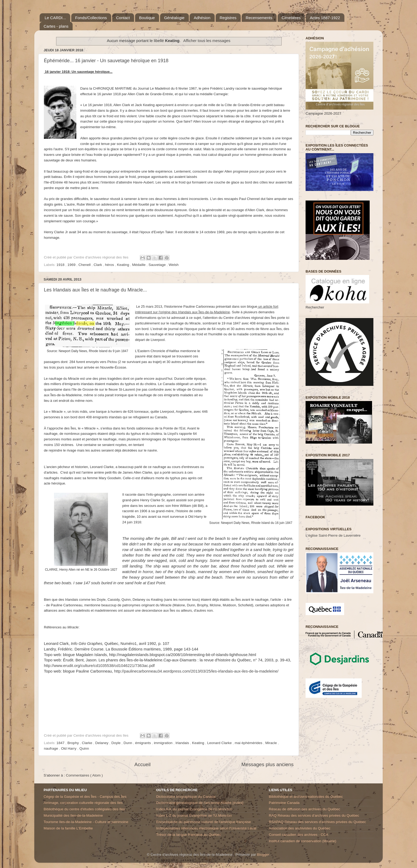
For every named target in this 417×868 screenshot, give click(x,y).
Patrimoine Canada (284, 803)
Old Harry (69, 748)
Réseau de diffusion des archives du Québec (305, 809)
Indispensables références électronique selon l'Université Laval (206, 828)
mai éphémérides (249, 743)
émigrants (143, 743)
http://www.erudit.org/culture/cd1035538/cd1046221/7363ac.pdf (99, 666)
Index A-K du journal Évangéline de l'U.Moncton (194, 809)
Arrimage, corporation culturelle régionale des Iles (83, 803)
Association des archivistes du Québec (300, 828)
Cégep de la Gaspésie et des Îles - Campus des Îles (85, 797)
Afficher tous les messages (207, 41)
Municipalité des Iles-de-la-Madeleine (73, 815)
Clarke (88, 743)
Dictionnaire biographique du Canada (186, 797)
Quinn (84, 748)
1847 (61, 743)
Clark (98, 265)
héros (110, 265)
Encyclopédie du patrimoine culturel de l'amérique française (203, 822)
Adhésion (202, 18)
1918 (61, 265)
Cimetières (291, 18)
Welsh (174, 265)
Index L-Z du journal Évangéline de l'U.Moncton (194, 815)
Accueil (142, 764)
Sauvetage (157, 265)
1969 (72, 265)
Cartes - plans (56, 26)
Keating (124, 265)
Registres (228, 18)
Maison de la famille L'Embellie (68, 828)
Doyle (116, 743)
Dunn (128, 743)
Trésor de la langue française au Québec (189, 835)
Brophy (74, 743)
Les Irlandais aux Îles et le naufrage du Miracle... (95, 290)
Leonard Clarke (220, 743)
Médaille (139, 265)
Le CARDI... (55, 18)
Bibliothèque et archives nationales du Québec (306, 797)
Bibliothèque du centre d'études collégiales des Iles (84, 809)
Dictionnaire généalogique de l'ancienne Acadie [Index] (200, 803)
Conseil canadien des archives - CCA (299, 835)
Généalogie (174, 18)
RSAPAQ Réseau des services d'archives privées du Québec (318, 822)
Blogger (263, 855)
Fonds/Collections (91, 18)
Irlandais (183, 743)
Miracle (271, 743)
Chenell (85, 265)
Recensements (259, 18)
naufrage (51, 748)
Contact (123, 18)
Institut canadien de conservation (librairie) (303, 841)
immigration (164, 743)
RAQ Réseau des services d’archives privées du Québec (314, 815)
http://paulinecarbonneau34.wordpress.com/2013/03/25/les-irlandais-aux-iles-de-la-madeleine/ (196, 671)
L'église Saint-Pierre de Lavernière (333, 535)
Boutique (147, 18)
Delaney (102, 743)
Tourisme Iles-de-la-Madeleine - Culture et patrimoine (86, 822)
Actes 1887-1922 (325, 18)
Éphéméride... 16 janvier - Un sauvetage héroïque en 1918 (106, 61)
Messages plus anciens (268, 764)
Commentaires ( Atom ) (84, 775)
